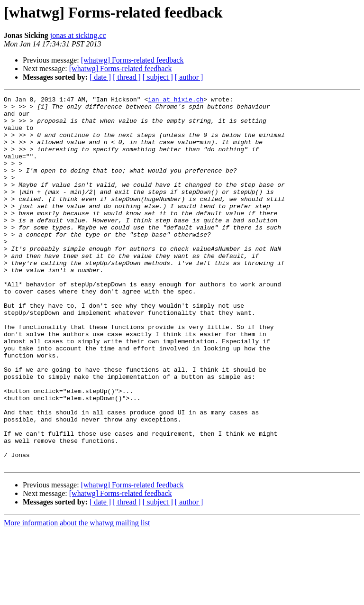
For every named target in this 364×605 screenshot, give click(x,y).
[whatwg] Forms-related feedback (132, 60)
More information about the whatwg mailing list (77, 597)
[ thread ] (127, 77)
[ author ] (189, 77)
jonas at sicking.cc (78, 35)
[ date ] (100, 77)
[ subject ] (158, 77)
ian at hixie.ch (176, 101)
